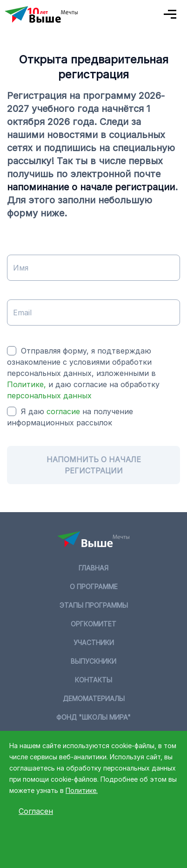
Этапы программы (94, 605)
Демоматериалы (94, 698)
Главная (93, 568)
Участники (94, 642)
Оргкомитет (93, 624)
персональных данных (49, 396)
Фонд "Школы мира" (93, 717)
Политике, (28, 384)
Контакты (93, 680)
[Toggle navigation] (171, 14)
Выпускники (93, 661)
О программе (94, 587)
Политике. (82, 790)
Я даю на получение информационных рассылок (70, 417)
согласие (63, 411)
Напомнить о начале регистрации (94, 465)
